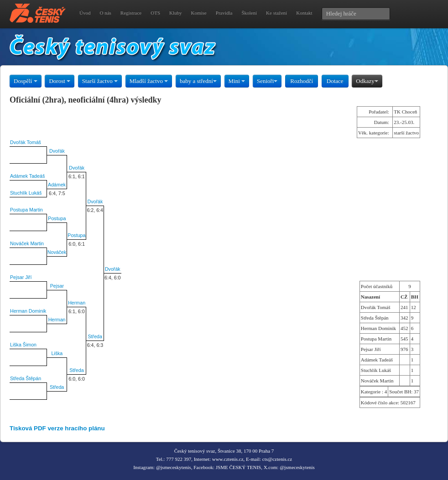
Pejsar (57, 286)
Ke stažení (276, 13)
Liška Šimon (23, 345)
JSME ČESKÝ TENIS (238, 467)
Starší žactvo (100, 81)
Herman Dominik (28, 311)
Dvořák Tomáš (26, 142)
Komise (199, 13)
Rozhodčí (302, 81)
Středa (95, 336)
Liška (57, 353)
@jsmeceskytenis (174, 467)
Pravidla (224, 13)
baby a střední (198, 81)
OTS (155, 13)
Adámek (57, 185)
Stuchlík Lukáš (26, 193)
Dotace (335, 81)
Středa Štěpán (26, 378)
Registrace (131, 13)
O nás (105, 13)
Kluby (176, 13)
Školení (249, 13)
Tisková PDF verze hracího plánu (57, 428)
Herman (77, 303)
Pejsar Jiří (21, 277)
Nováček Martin (27, 243)
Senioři (267, 81)
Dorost (60, 81)
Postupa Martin (26, 210)
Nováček (57, 252)
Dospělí (26, 81)
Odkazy (367, 81)
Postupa (57, 218)
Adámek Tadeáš (27, 176)
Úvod (85, 13)
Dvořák (57, 151)
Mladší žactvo (149, 81)
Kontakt (304, 13)
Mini (237, 81)
